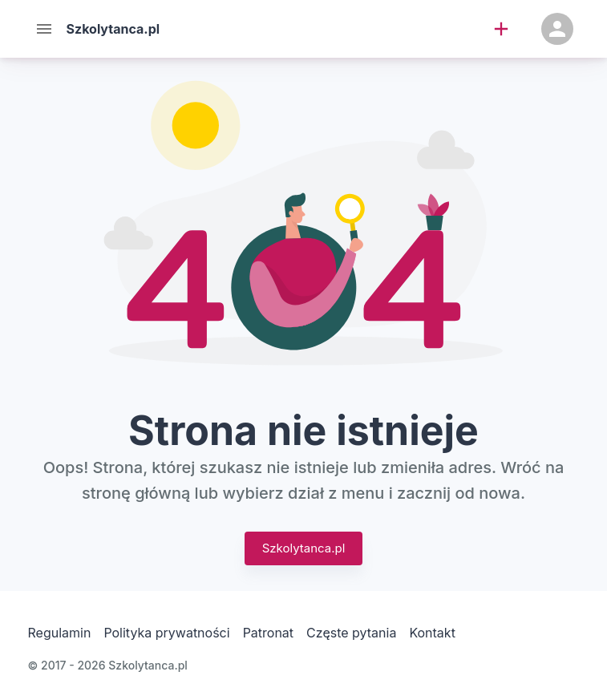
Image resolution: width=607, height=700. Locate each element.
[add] (501, 29)
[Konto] (557, 29)
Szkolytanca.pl (304, 548)
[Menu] (44, 29)
